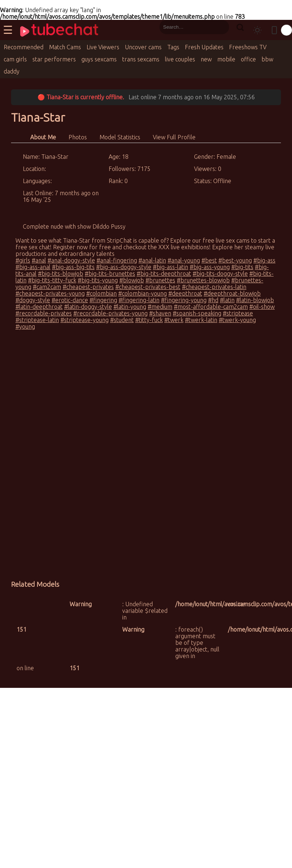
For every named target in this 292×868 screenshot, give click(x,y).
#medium (160, 307)
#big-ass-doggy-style (124, 267)
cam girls (15, 59)
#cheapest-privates (88, 287)
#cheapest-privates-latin (214, 287)
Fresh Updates (204, 47)
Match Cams (65, 47)
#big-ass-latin (170, 267)
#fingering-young (184, 300)
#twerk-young (237, 320)
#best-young (235, 260)
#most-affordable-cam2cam (211, 307)
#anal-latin (152, 260)
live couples (180, 59)
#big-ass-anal (33, 267)
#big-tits (242, 267)
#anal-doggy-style (71, 260)
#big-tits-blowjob (61, 274)
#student (122, 320)
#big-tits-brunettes (110, 274)
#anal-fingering (117, 260)
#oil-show (262, 307)
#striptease (238, 313)
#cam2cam (47, 287)
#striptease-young (85, 320)
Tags (173, 47)
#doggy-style (33, 300)
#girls (23, 260)
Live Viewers (103, 47)
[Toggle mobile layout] (274, 30)
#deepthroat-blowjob (232, 293)
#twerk (174, 320)
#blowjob (132, 280)
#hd (213, 300)
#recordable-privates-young (110, 313)
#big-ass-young (210, 267)
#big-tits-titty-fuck (52, 280)
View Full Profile (174, 137)
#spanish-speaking (197, 313)
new (206, 59)
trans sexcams (141, 59)
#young (25, 326)
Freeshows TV (248, 47)
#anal (39, 260)
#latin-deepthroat (39, 307)
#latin (227, 300)
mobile (226, 59)
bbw (267, 59)
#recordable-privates (44, 313)
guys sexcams (99, 59)
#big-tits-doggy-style (220, 274)
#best (209, 260)
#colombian (101, 293)
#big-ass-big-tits (73, 267)
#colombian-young (143, 293)
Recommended (24, 47)
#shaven (160, 313)
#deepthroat (185, 293)
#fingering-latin (139, 300)
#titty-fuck (149, 320)
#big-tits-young (98, 280)
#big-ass (264, 260)
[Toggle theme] (257, 30)
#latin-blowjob (255, 300)
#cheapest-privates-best (148, 287)
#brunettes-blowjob (203, 280)
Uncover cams (143, 47)
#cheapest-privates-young (50, 293)
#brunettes (160, 280)
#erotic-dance (70, 300)
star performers (54, 59)
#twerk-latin (201, 320)
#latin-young (130, 307)
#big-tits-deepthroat (164, 274)
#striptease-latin (37, 320)
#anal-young (184, 260)
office (248, 59)
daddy (12, 71)
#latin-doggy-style (88, 307)
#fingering (103, 300)
